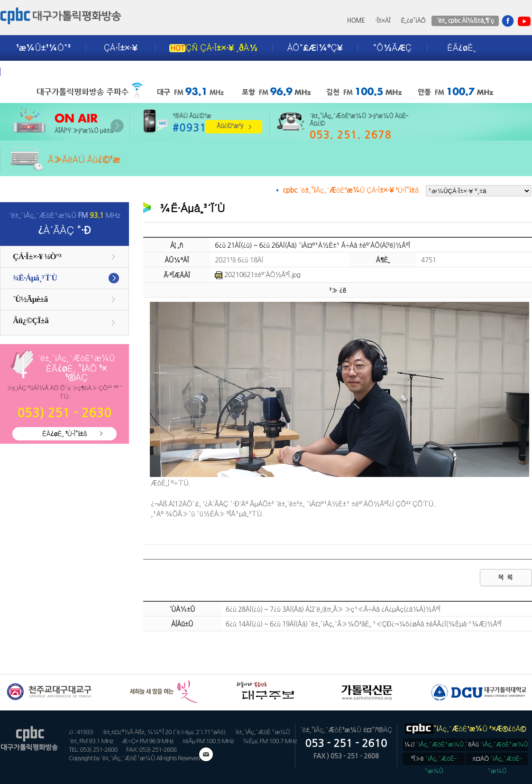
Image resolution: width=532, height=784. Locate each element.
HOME (356, 21)
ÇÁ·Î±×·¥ (121, 48)
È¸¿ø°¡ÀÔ (413, 21)
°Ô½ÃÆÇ (392, 48)
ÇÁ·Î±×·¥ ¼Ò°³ (37, 257)
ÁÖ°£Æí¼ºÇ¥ (315, 48)
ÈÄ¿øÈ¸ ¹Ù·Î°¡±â (64, 434)
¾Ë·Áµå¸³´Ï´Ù (35, 278)
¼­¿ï (434, 744)
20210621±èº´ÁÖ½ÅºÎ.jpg (257, 275)
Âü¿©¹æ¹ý (230, 126)
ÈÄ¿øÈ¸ (461, 48)
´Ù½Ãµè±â (30, 299)
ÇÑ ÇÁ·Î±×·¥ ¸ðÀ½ (213, 48)
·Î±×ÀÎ (383, 21)
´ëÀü (497, 744)
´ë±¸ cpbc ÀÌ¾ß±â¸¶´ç (465, 21)
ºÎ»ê (434, 760)
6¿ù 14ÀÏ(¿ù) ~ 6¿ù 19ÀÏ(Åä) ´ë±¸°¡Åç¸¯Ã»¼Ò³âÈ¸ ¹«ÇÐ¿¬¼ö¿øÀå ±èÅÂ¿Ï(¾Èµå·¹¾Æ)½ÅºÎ (364, 624)
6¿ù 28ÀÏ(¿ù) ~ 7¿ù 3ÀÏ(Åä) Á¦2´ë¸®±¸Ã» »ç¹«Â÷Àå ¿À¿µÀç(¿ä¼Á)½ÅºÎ (333, 609)
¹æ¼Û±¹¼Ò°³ (43, 48)
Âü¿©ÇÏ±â (31, 321)
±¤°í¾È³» (37, 72)
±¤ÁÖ (497, 760)
